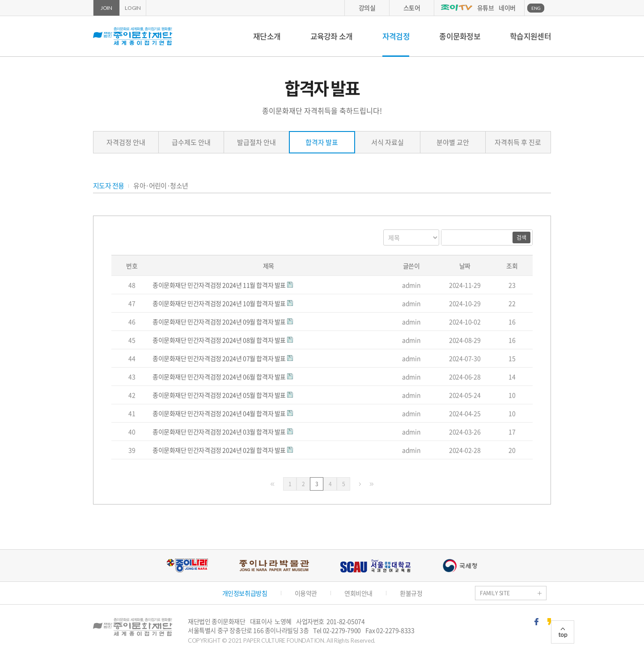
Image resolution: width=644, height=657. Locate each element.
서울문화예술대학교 (375, 566)
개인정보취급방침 (245, 593)
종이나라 (187, 566)
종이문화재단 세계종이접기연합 (133, 36)
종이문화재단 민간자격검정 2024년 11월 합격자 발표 (220, 285)
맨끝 (372, 484)
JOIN (106, 8)
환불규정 (411, 593)
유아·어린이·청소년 (161, 186)
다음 (360, 484)
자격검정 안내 (126, 142)
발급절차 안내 (256, 142)
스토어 (412, 8)
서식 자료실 (388, 142)
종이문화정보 (460, 36)
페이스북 (536, 622)
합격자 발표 (322, 142)
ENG (536, 8)
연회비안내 (358, 593)
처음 (272, 484)
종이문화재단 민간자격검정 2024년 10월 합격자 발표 (220, 303)
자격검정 (396, 36)
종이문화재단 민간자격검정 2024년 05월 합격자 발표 (220, 395)
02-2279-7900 (342, 630)
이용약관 (306, 593)
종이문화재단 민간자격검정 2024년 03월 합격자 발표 (220, 432)
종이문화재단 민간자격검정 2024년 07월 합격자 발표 (220, 358)
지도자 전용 (108, 186)
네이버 (507, 8)
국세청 (460, 566)
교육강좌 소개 (332, 36)
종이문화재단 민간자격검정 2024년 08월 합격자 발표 (220, 340)
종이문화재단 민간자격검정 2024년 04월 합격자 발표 (220, 413)
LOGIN (133, 8)
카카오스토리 (549, 622)
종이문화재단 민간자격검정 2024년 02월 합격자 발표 (220, 450)
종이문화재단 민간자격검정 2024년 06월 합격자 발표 (220, 377)
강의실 (367, 8)
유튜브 (486, 8)
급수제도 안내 (191, 142)
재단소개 (267, 36)
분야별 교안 (453, 142)
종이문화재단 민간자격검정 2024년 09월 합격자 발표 (220, 322)
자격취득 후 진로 (518, 142)
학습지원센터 (530, 36)
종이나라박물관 (274, 566)
